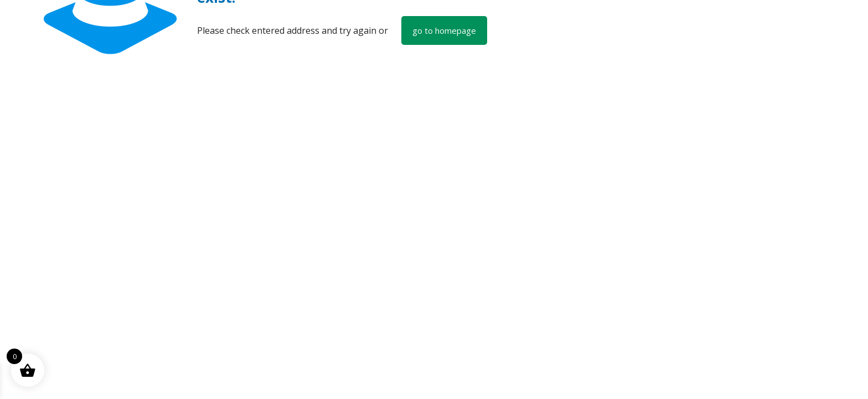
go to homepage (444, 30)
